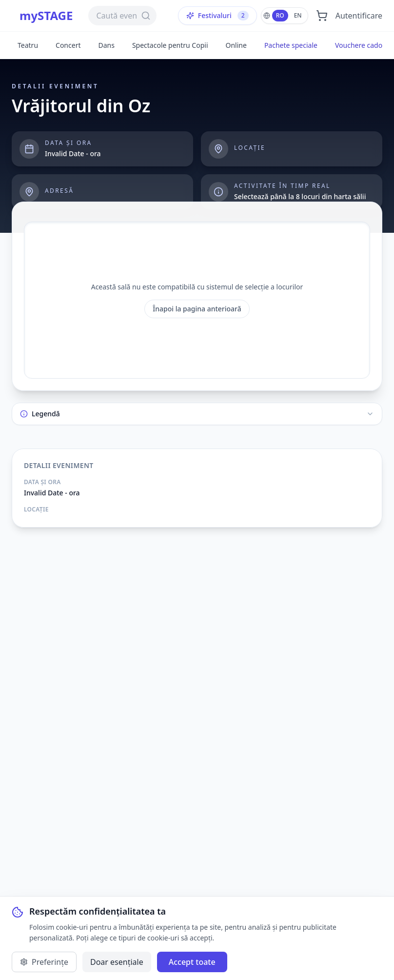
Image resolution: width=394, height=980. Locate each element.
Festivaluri (217, 16)
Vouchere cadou (361, 45)
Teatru (28, 45)
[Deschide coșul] (322, 16)
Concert (68, 45)
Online (236, 45)
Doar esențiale (117, 962)
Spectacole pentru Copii (170, 45)
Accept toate (192, 962)
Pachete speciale (291, 45)
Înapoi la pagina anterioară (197, 309)
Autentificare (359, 16)
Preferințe (44, 962)
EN (298, 15)
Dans (106, 45)
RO (280, 15)
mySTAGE (46, 16)
